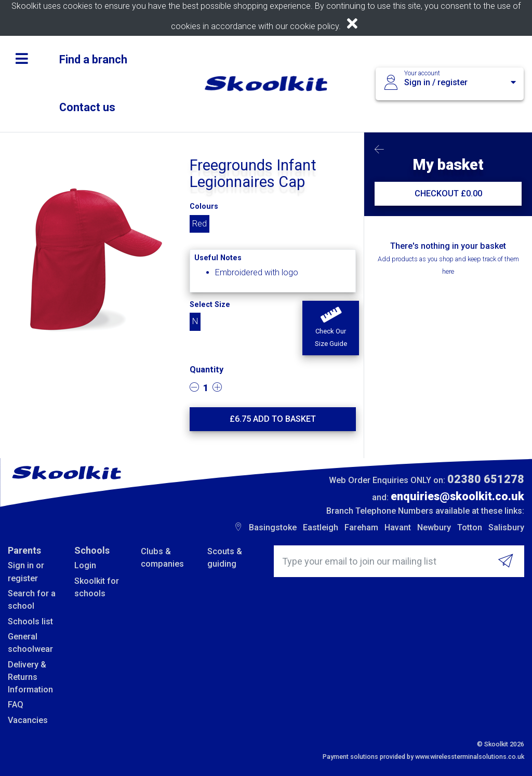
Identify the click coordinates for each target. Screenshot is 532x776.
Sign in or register (26, 572)
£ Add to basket (273, 419)
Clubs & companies (162, 558)
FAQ (16, 705)
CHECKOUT (448, 193)
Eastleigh (321, 527)
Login (85, 565)
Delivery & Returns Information (30, 677)
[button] (331, 328)
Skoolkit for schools (97, 587)
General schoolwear (30, 643)
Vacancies (28, 720)
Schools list (30, 621)
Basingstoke (273, 527)
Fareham (361, 527)
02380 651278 (486, 479)
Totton (470, 527)
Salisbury (506, 527)
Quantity (207, 370)
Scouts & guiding (225, 558)
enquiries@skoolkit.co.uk (457, 496)
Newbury (434, 527)
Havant (398, 527)
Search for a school (32, 600)
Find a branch (93, 59)
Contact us (87, 107)
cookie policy (314, 26)
